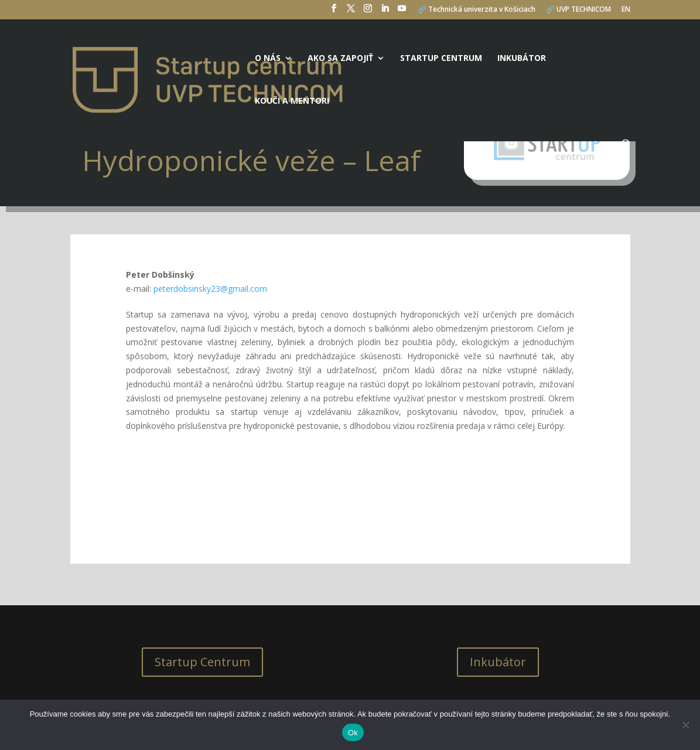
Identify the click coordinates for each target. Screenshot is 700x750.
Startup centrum (441, 59)
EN (626, 10)
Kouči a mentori (292, 101)
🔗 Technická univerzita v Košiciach (477, 10)
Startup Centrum (202, 662)
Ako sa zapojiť (340, 59)
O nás (268, 59)
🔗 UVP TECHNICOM (578, 10)
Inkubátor (522, 59)
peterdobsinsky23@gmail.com (210, 289)
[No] (685, 725)
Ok (353, 733)
